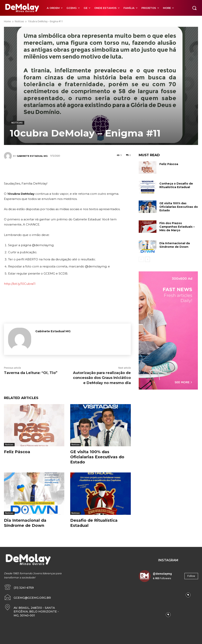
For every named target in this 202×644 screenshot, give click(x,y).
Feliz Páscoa (17, 452)
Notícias (19, 21)
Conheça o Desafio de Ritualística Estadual (176, 185)
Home (7, 21)
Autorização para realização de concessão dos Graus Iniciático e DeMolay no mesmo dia (102, 378)
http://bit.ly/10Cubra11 (20, 284)
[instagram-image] (149, 595)
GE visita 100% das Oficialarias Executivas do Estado (97, 457)
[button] (194, 8)
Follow (191, 576)
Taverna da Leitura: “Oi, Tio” (31, 373)
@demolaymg (162, 574)
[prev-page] (141, 259)
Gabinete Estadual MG (32, 156)
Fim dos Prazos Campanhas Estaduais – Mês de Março (177, 227)
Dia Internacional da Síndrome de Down (175, 245)
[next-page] (147, 259)
